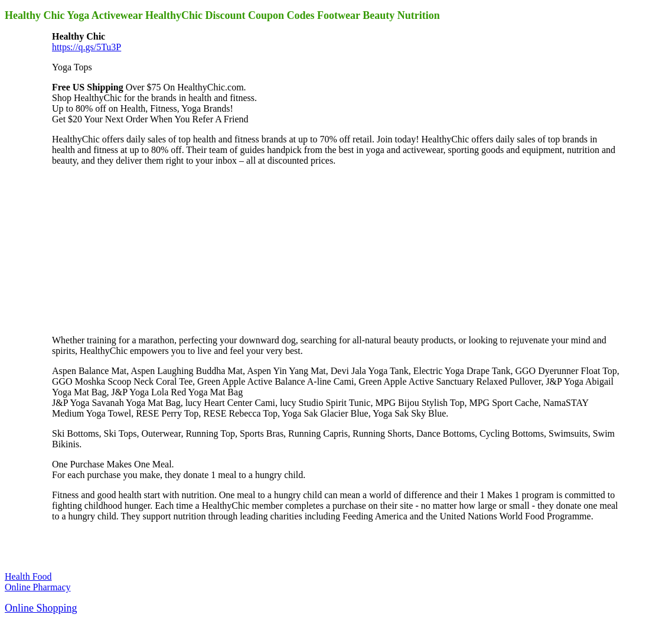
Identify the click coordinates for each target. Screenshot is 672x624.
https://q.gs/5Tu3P (87, 47)
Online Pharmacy (38, 587)
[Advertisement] (141, 249)
